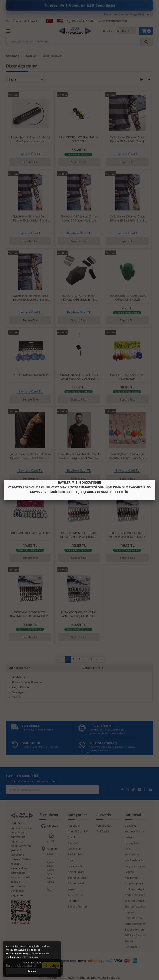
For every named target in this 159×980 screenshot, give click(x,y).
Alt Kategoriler (19, 668)
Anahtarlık (19, 677)
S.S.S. (128, 849)
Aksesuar (31, 56)
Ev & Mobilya (76, 854)
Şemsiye (18, 692)
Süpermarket (76, 883)
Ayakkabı (73, 843)
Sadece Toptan (77, 906)
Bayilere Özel (28, 154)
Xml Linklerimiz (134, 860)
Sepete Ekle (30, 162)
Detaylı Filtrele (93, 668)
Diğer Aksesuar (52, 56)
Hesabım (108, 31)
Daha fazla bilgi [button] (32, 962)
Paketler (73, 901)
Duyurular (131, 947)
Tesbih (16, 697)
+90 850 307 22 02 (81, 21)
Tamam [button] (32, 971)
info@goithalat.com (112, 21)
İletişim (129, 837)
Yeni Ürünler (14, 21)
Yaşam (72, 889)
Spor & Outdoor (78, 878)
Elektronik (74, 849)
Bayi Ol (126, 31)
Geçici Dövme (21, 687)
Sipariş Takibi (133, 843)
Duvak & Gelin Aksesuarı (28, 682)
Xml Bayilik (31, 21)
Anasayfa (13, 56)
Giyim (71, 860)
